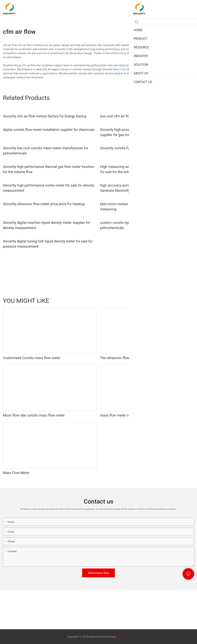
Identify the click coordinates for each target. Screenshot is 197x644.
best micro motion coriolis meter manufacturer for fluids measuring (143, 207)
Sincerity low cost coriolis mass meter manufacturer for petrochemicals (46, 151)
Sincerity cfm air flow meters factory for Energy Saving (45, 116)
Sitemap (125, 637)
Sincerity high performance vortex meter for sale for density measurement (48, 188)
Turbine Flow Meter (148, 301)
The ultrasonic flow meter (120, 358)
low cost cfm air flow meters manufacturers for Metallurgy (145, 116)
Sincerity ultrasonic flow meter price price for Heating (44, 204)
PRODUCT (170, 301)
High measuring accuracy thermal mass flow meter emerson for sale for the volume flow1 (146, 169)
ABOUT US (186, 301)
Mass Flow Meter (16, 473)
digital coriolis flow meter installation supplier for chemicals (49, 130)
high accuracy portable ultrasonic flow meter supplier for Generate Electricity (143, 188)
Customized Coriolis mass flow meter (32, 358)
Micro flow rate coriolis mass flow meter (34, 415)
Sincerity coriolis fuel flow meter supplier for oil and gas (143, 148)
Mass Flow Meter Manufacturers (133, 69)
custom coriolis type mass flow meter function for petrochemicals (138, 225)
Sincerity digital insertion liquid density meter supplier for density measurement (47, 225)
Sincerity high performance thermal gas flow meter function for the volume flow (49, 169)
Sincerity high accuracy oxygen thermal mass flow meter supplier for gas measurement (143, 132)
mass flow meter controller (121, 415)
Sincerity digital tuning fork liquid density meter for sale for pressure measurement (48, 244)
